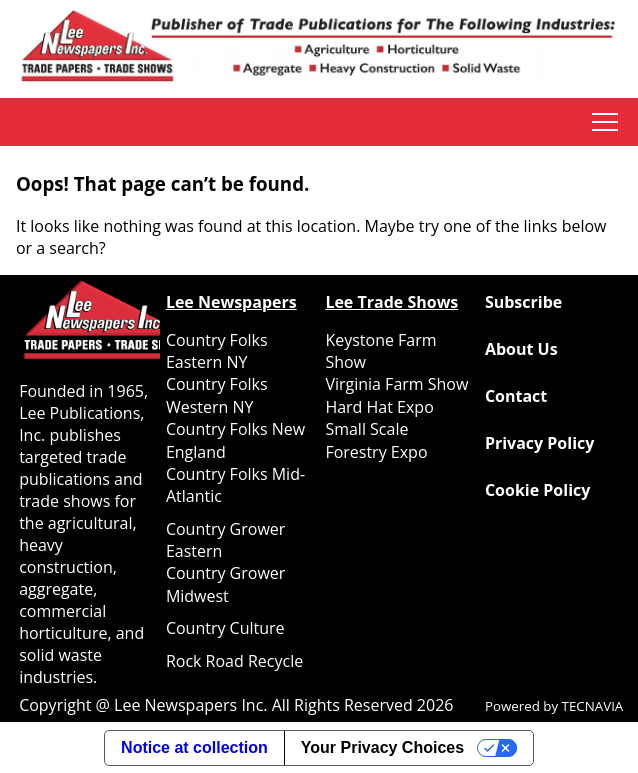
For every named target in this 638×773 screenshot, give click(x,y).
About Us (521, 349)
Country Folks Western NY (217, 395)
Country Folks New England (235, 440)
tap (605, 122)
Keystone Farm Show (380, 351)
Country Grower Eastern (225, 540)
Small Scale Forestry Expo (376, 440)
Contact (516, 396)
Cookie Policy (537, 490)
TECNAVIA (593, 706)
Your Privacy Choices (382, 747)
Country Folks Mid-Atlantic (235, 485)
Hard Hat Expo (379, 407)
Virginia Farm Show (396, 384)
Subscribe (523, 302)
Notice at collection (194, 747)
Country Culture (225, 628)
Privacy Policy (540, 443)
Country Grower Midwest (225, 584)
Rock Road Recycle (234, 661)
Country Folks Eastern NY (217, 351)
